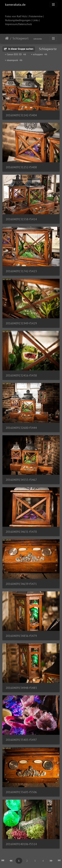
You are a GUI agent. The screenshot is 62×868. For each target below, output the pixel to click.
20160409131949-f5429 (21, 323)
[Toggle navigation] (53, 5)
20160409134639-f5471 (21, 584)
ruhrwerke (38, 39)
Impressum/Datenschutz (19, 24)
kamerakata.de (15, 5)
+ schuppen (39, 54)
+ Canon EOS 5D (15, 54)
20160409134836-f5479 (21, 636)
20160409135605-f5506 (21, 792)
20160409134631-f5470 (21, 532)
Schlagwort (21, 38)
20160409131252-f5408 (21, 167)
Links (36, 20)
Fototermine (36, 16)
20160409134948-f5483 (21, 688)
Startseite (7, 38)
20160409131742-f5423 (21, 271)
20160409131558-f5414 (21, 219)
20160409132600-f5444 (21, 428)
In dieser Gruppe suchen (19, 49)
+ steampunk (14, 60)
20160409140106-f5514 (21, 844)
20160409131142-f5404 (21, 115)
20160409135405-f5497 (21, 740)
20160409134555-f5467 (21, 480)
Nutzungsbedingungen (18, 20)
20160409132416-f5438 (21, 375)
